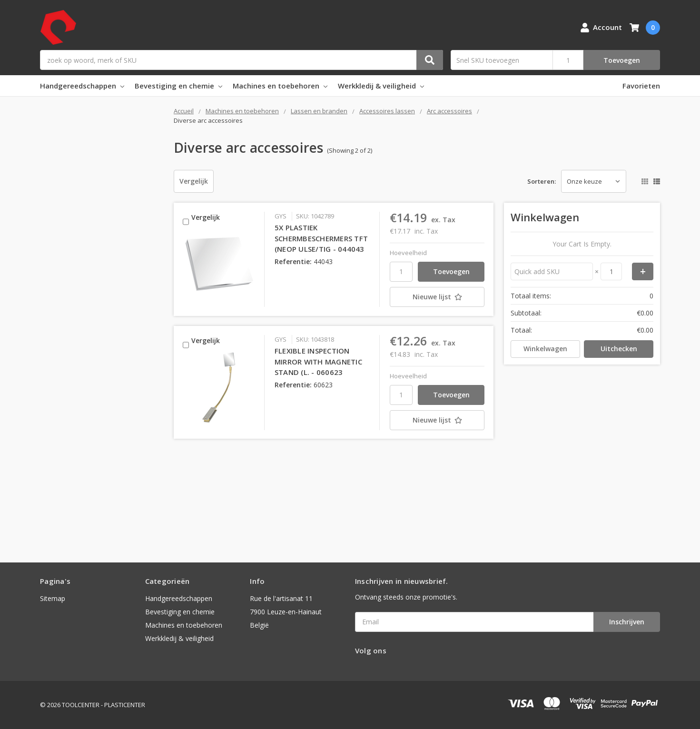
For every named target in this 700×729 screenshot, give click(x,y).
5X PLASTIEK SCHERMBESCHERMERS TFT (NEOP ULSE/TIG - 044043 (321, 238)
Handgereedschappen (82, 86)
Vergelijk (194, 181)
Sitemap (53, 598)
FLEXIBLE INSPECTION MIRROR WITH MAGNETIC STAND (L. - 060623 (318, 361)
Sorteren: (542, 181)
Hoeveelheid (408, 253)
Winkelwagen (545, 349)
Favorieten (641, 86)
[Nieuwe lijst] (437, 297)
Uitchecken (619, 349)
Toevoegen (622, 60)
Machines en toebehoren (280, 86)
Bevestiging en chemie (178, 86)
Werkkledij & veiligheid (381, 86)
